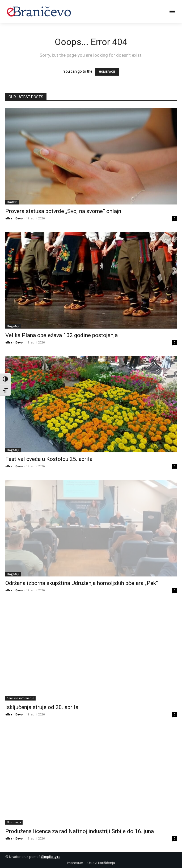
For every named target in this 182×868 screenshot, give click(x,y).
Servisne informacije (20, 698)
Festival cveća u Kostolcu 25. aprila (49, 459)
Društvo (12, 202)
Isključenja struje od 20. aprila (42, 707)
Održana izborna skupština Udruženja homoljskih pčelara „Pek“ (82, 583)
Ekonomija (14, 822)
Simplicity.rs (51, 857)
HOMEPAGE (107, 72)
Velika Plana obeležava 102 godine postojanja (62, 335)
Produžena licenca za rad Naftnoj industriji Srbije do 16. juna (80, 831)
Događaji (13, 326)
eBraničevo (14, 218)
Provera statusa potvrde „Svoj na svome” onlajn (63, 211)
